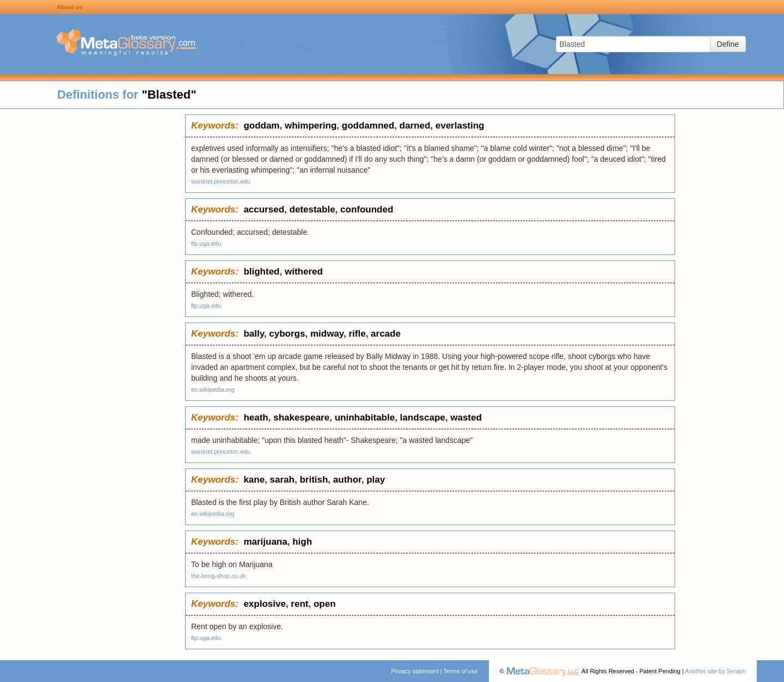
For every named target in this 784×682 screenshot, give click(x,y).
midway (327, 334)
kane (254, 480)
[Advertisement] (93, 278)
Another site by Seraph (715, 671)
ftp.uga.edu (206, 243)
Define (728, 44)
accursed (264, 209)
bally (253, 334)
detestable (313, 209)
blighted (261, 272)
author (347, 480)
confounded (367, 209)
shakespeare (301, 418)
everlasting (460, 126)
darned (415, 126)
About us (70, 7)
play (376, 480)
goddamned (368, 126)
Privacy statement (415, 671)
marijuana (265, 542)
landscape (423, 418)
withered (304, 272)
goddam (261, 126)
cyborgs (287, 334)
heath (256, 418)
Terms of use (461, 671)
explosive (265, 604)
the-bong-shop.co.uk (218, 576)
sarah (282, 480)
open (325, 604)
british (314, 480)
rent (299, 604)
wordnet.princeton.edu (221, 181)
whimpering (311, 126)
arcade (386, 334)
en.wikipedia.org (213, 389)
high (302, 542)
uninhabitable (365, 418)
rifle (357, 334)
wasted (466, 418)
